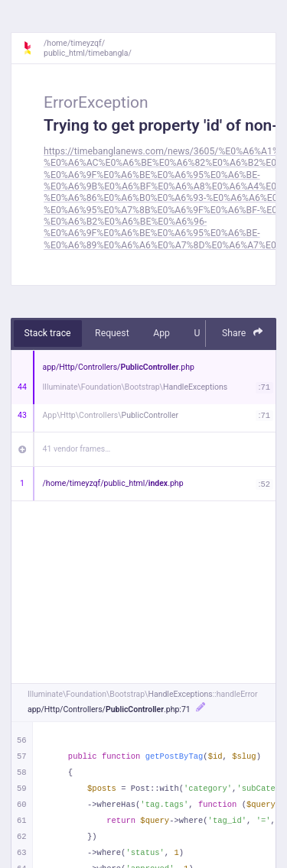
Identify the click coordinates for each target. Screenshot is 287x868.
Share (243, 333)
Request (112, 333)
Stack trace (48, 333)
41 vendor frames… (77, 449)
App (161, 333)
